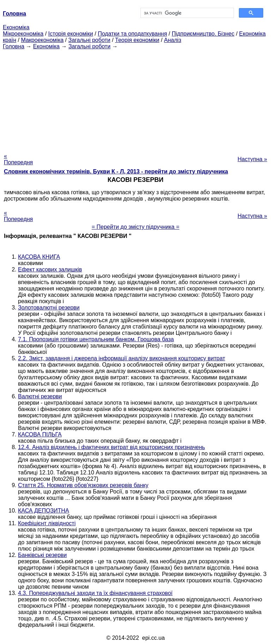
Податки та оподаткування (132, 34)
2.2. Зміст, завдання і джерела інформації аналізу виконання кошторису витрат (122, 358)
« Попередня (18, 159)
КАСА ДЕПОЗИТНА (44, 511)
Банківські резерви (42, 555)
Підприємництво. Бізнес (203, 34)
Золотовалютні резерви (49, 308)
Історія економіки (71, 34)
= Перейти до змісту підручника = (136, 227)
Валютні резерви (40, 396)
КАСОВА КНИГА (39, 257)
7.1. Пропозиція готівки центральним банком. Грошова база (96, 339)
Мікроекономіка (23, 34)
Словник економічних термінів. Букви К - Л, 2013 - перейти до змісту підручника (116, 171)
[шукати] (186, 13)
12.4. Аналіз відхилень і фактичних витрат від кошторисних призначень (112, 447)
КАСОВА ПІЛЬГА (40, 434)
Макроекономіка (42, 40)
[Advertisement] (135, 99)
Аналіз (173, 40)
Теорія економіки (137, 40)
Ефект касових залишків (50, 269)
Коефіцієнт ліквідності (47, 523)
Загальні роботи (89, 40)
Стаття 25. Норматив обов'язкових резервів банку (83, 485)
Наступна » (252, 159)
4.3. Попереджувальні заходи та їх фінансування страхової (95, 593)
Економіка (16, 27)
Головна (14, 46)
